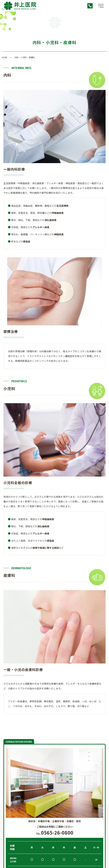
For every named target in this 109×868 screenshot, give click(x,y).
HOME (5, 57)
